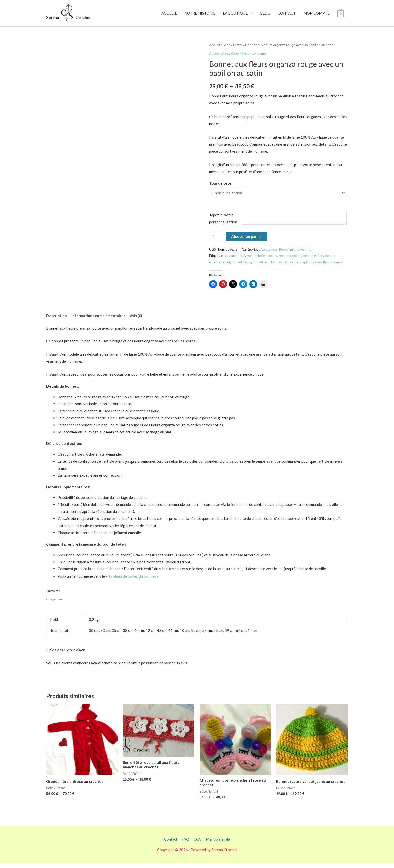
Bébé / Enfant (233, 48)
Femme (261, 56)
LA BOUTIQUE (235, 15)
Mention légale (218, 843)
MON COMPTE (316, 15)
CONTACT (287, 15)
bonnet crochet (291, 259)
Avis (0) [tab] (137, 319)
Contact (170, 843)
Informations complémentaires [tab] (99, 319)
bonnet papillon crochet (271, 266)
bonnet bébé (236, 259)
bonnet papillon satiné (306, 266)
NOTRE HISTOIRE (200, 15)
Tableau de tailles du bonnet (132, 580)
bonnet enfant (314, 259)
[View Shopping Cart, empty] (341, 15)
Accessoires (219, 56)
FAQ (185, 843)
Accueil (215, 48)
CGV (197, 843)
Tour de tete (220, 186)
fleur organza (334, 266)
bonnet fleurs (242, 266)
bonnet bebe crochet (262, 259)
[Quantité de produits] (216, 240)
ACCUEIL (169, 15)
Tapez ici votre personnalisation (223, 222)
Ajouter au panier (247, 240)
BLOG (265, 15)
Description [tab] (57, 319)
